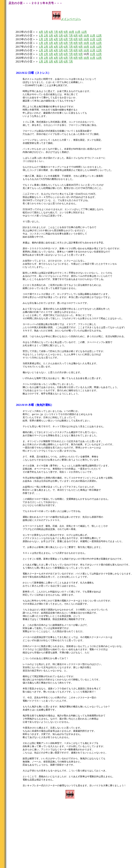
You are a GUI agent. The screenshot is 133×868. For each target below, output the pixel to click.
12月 (84, 32)
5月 (46, 32)
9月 (66, 32)
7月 (56, 32)
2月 (46, 36)
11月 (78, 32)
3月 (51, 36)
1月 (41, 36)
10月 (71, 32)
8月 (61, 32)
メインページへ (66, 19)
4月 (41, 32)
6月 (51, 32)
